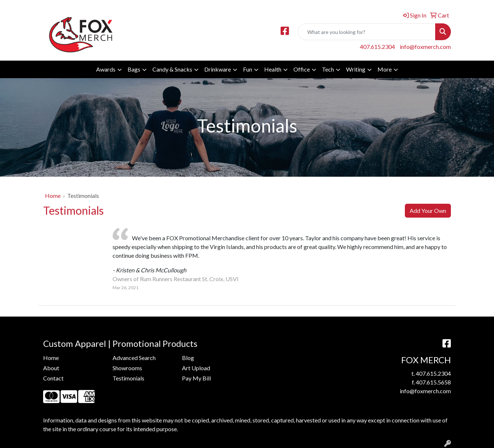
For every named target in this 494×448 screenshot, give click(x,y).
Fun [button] (248, 69)
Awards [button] (106, 69)
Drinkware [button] (218, 69)
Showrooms (127, 368)
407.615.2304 (377, 47)
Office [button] (302, 69)
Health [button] (273, 69)
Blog (188, 358)
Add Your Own (428, 210)
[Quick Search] (367, 32)
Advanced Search (134, 358)
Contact (53, 378)
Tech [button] (328, 69)
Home (53, 196)
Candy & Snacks (172, 69)
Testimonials (128, 378)
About (51, 368)
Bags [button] (134, 69)
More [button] (385, 69)
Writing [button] (356, 69)
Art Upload (196, 368)
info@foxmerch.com (425, 47)
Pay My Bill (196, 378)
